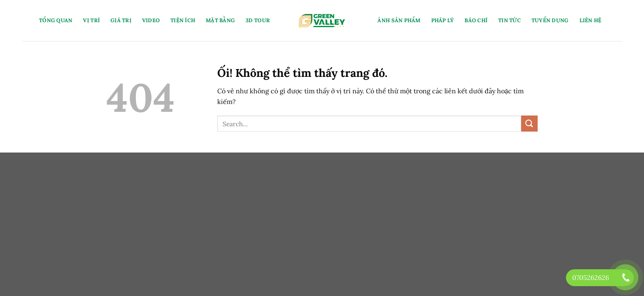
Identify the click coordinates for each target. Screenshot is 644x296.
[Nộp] (529, 124)
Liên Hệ (591, 20)
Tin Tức (509, 20)
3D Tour (258, 20)
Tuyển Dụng (550, 20)
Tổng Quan (56, 20)
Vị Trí (91, 20)
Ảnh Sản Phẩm (399, 20)
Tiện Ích (183, 20)
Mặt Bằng (220, 20)
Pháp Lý (443, 20)
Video (151, 20)
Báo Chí (476, 20)
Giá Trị (121, 20)
